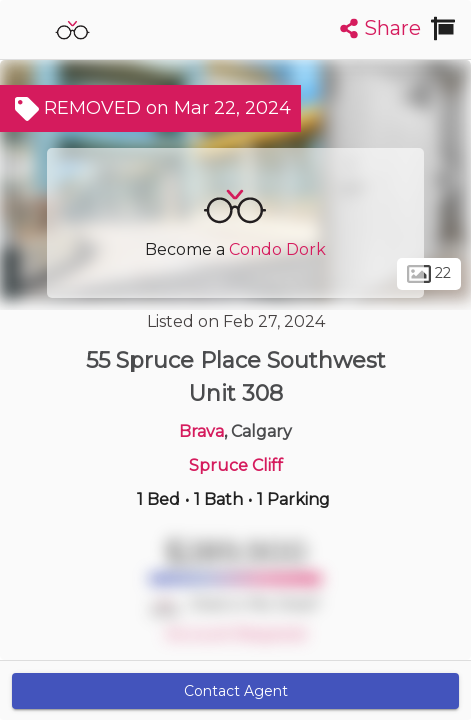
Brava (201, 431)
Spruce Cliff (236, 465)
